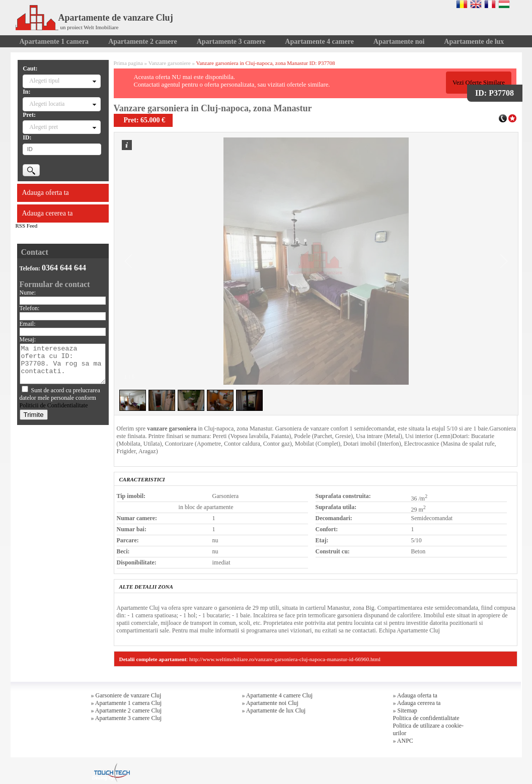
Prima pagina (128, 63)
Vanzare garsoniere (170, 63)
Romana (462, 4)
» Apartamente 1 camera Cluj (127, 703)
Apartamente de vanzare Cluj (94, 18)
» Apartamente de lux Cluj (274, 710)
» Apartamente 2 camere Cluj (127, 710)
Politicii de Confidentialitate (54, 405)
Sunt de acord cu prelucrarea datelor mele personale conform (60, 398)
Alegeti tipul (44, 81)
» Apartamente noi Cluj (270, 703)
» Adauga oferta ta (415, 695)
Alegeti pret (44, 127)
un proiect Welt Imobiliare (90, 27)
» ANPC (403, 741)
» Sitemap (405, 710)
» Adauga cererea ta (417, 703)
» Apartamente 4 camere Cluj (278, 695)
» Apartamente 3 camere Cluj (127, 718)
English (476, 4)
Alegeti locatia (47, 104)
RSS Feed (27, 226)
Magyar (504, 4)
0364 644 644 (64, 268)
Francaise (490, 4)
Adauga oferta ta (46, 193)
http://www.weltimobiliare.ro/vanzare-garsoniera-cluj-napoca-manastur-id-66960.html (285, 659)
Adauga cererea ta (48, 213)
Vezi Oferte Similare (479, 83)
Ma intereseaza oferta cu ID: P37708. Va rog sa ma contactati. (63, 364)
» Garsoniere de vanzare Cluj (126, 695)
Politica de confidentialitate (426, 718)
